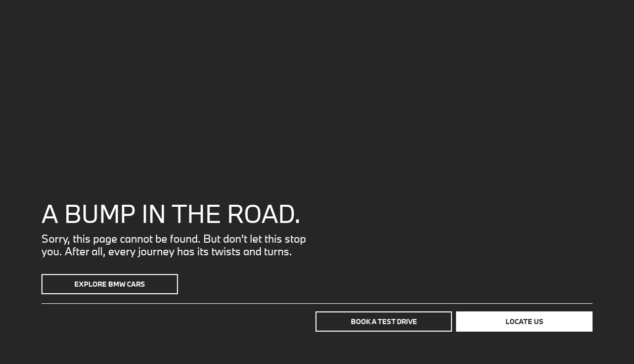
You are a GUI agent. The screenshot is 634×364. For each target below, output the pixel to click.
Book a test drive (384, 322)
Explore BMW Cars (110, 284)
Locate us (525, 322)
